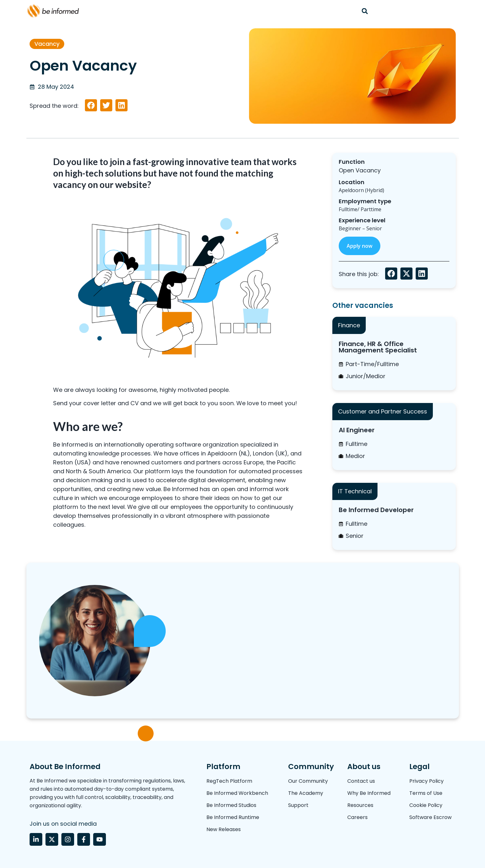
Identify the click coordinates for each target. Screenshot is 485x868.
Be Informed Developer (376, 510)
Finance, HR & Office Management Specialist (378, 347)
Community (311, 767)
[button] (365, 11)
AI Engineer (357, 430)
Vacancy (47, 44)
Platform (223, 767)
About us (364, 767)
